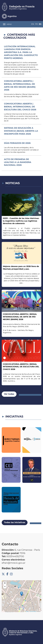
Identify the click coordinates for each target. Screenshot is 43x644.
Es (40, 24)
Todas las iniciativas (15, 522)
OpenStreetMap (33, 611)
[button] (21, 594)
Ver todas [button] (9, 394)
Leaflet (26, 611)
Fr (36, 24)
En (33, 24)
